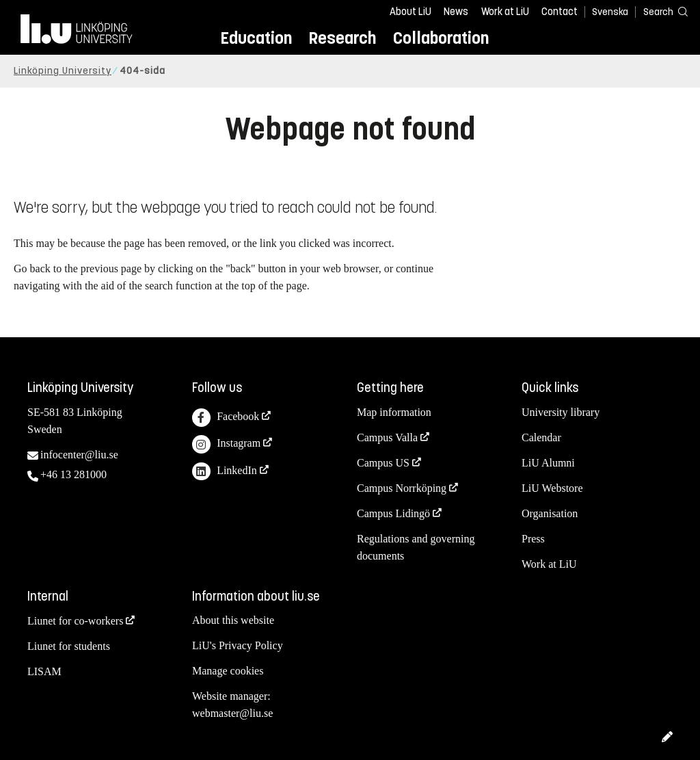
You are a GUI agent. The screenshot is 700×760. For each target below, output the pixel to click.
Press (533, 539)
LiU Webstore (552, 488)
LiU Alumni (548, 463)
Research (342, 38)
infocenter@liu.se (79, 455)
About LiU (410, 12)
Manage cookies (228, 671)
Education (256, 38)
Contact (560, 12)
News (456, 12)
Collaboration (441, 38)
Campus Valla (387, 437)
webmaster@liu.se (232, 713)
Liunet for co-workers (75, 621)
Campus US (383, 463)
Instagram (226, 444)
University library (561, 412)
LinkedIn (225, 472)
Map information (394, 412)
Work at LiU (505, 12)
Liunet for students (69, 646)
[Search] (659, 11)
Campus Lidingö (393, 513)
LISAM (44, 671)
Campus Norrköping (402, 488)
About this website (233, 620)
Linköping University (63, 71)
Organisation (550, 513)
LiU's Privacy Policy (238, 645)
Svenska (610, 12)
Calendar (541, 437)
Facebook (226, 418)
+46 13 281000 (73, 474)
